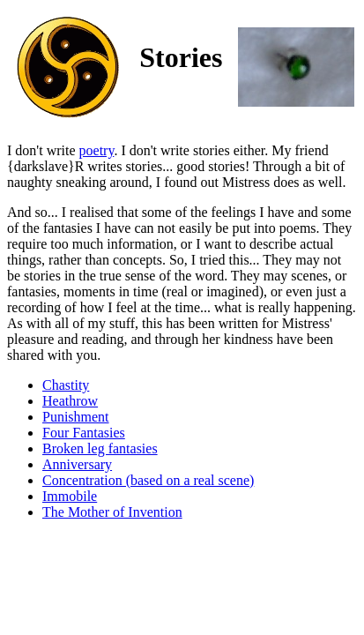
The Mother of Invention (112, 512)
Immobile (70, 496)
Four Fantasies (84, 433)
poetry (97, 150)
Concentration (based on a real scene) (148, 480)
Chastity (66, 385)
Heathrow (70, 401)
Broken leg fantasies (100, 448)
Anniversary (77, 464)
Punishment (76, 417)
